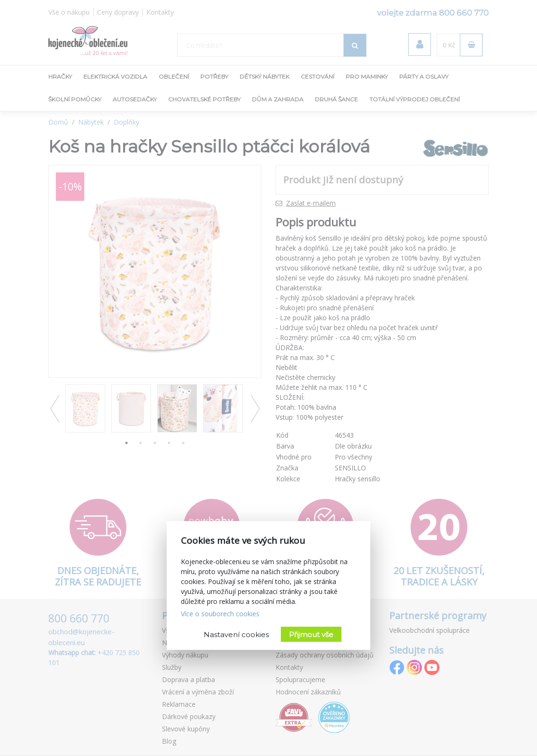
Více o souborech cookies (220, 614)
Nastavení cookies (236, 634)
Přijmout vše (311, 634)
